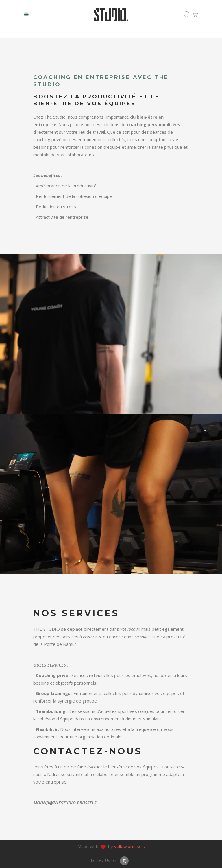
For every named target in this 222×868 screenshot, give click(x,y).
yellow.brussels (129, 846)
